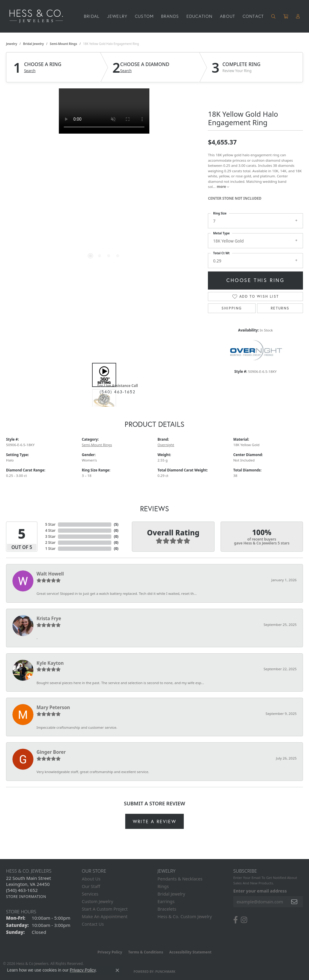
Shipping (232, 308)
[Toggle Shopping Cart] (286, 16)
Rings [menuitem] (163, 886)
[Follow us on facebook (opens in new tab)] (236, 920)
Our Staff (91, 886)
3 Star (50, 536)
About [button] (228, 16)
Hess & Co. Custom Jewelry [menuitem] (185, 917)
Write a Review (155, 821)
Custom (144, 16)
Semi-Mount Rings (63, 44)
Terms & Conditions (146, 952)
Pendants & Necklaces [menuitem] (180, 879)
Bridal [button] (92, 16)
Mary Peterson (53, 707)
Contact (253, 16)
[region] (104, 179)
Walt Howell (50, 574)
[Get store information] (26, 897)
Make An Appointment (105, 917)
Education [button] (200, 16)
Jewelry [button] (117, 16)
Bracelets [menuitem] (167, 909)
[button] (274, 16)
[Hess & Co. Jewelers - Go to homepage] (39, 16)
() (116, 524)
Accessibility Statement (190, 952)
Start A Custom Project (105, 909)
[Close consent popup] (117, 970)
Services (90, 894)
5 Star (50, 524)
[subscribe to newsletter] (295, 902)
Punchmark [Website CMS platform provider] (166, 972)
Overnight (166, 445)
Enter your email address (260, 891)
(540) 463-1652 (118, 392)
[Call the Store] (22, 890)
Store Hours (21, 912)
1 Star (50, 549)
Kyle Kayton (50, 663)
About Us (91, 879)
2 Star (50, 542)
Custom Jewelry (97, 901)
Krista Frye (49, 618)
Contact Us (93, 924)
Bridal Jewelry (34, 44)
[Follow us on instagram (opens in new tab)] (244, 920)
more (223, 187)
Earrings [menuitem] (166, 901)
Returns (280, 308)
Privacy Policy (110, 952)
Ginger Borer (51, 752)
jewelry (12, 44)
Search (30, 71)
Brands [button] (170, 16)
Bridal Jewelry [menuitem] (171, 894)
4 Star (50, 530)
